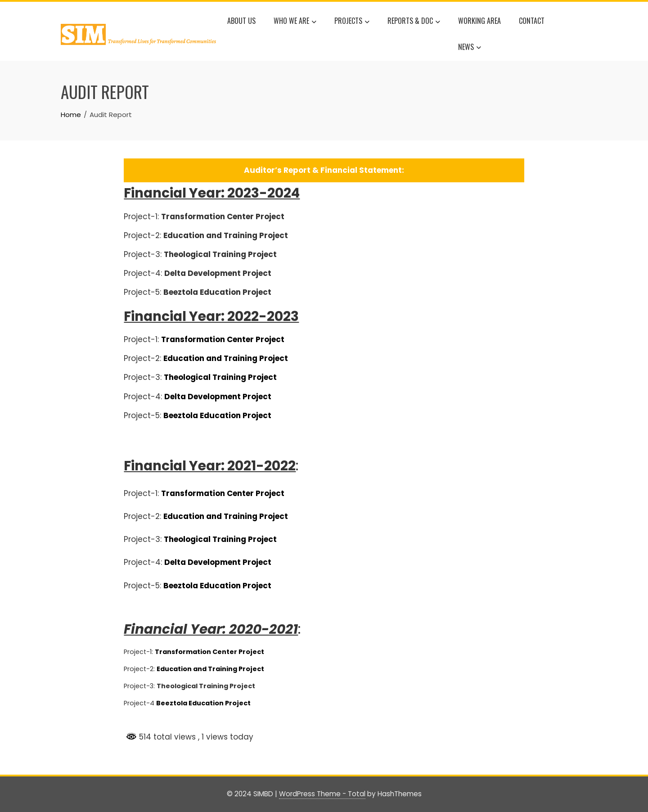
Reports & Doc (414, 22)
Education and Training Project (210, 669)
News (470, 48)
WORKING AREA (479, 21)
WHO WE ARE (295, 22)
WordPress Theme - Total (322, 794)
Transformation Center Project (223, 339)
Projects (352, 22)
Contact (532, 21)
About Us (241, 21)
